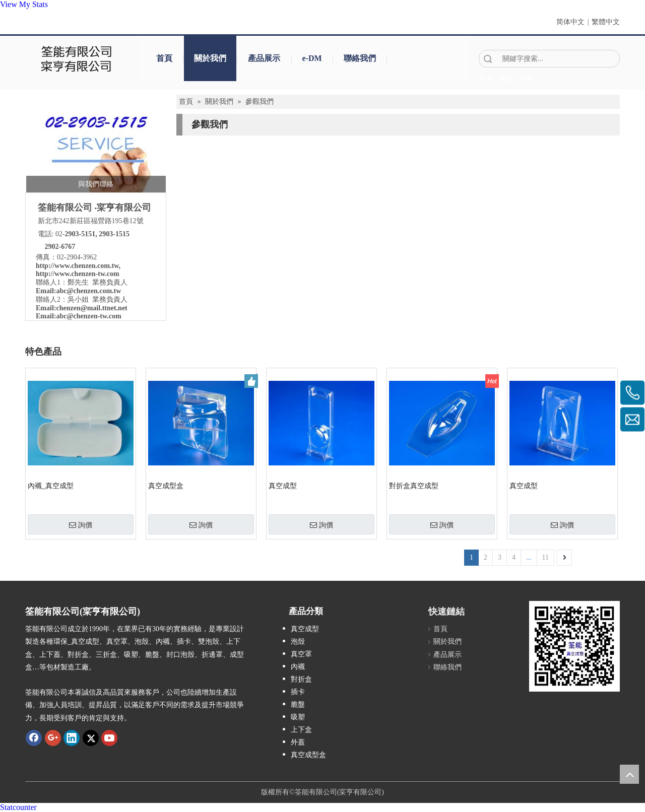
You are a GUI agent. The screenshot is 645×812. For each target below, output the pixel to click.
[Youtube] (109, 738)
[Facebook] (34, 738)
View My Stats (24, 4)
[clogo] (77, 58)
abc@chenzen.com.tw (88, 291)
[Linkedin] (72, 738)
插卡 (298, 692)
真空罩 (301, 654)
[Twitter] (91, 738)
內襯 (298, 667)
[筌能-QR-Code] (574, 646)
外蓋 (298, 742)
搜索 (488, 59)
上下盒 (301, 730)
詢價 (81, 525)
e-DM (312, 58)
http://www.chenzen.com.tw (77, 266)
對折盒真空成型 (414, 486)
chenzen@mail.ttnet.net (91, 308)
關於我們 (210, 58)
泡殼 (298, 641)
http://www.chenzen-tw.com (78, 274)
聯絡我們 (360, 58)
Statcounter (18, 807)
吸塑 (298, 717)
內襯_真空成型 (51, 486)
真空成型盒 (166, 486)
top (629, 774)
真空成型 (283, 486)
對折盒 (301, 679)
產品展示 (264, 58)
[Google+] (53, 738)
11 (545, 557)
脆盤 (298, 704)
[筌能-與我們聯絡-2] (96, 146)
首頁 (164, 58)
